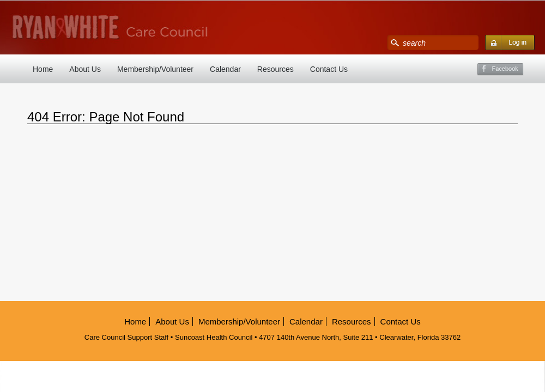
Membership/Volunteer (155, 69)
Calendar (225, 69)
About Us (85, 69)
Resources (275, 69)
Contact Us (329, 69)
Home (43, 69)
